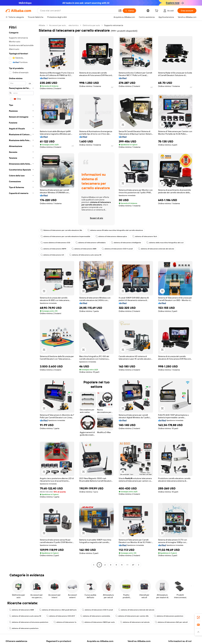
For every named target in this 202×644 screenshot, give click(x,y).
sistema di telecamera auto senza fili (85, 255)
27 (133, 565)
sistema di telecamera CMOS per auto (98, 622)
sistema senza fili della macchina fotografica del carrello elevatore (115, 230)
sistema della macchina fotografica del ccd (165, 243)
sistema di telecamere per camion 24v (132, 616)
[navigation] (21, 295)
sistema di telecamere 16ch (145, 236)
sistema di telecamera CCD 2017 (61, 616)
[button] (123, 125)
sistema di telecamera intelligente (126, 243)
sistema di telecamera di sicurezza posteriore (29, 622)
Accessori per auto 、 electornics (64, 25)
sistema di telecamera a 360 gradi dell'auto (58, 610)
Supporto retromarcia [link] (114, 25)
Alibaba (42, 25)
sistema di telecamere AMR (84, 249)
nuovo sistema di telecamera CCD (55, 243)
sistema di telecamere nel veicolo (135, 622)
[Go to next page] (139, 565)
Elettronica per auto (91, 25)
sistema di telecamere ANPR (53, 249)
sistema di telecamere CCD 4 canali (117, 249)
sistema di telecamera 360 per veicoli (171, 622)
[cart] (157, 11)
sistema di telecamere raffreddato (91, 243)
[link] (198, 617)
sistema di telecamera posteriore (169, 616)
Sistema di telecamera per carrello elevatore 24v (61, 230)
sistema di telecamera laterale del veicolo (156, 249)
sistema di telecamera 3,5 (52, 255)
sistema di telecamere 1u (65, 622)
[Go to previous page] (94, 565)
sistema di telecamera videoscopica (111, 236)
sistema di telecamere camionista (95, 616)
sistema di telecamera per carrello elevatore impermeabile (65, 236)
